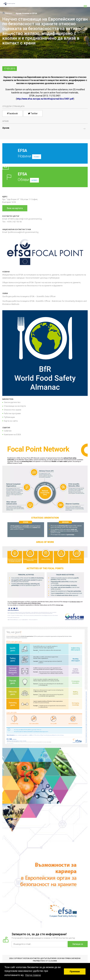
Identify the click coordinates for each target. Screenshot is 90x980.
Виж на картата (15, 208)
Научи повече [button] (33, 975)
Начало (7, 13)
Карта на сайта (11, 421)
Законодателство (12, 402)
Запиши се (78, 944)
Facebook (12, 113)
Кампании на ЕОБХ (12, 434)
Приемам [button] (75, 971)
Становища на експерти (15, 406)
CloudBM (53, 961)
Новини (43, 156)
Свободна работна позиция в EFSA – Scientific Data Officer (29, 296)
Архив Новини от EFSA (26, 13)
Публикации (9, 417)
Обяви (45, 177)
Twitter (33, 113)
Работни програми (12, 413)
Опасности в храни (13, 410)
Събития (8, 431)
